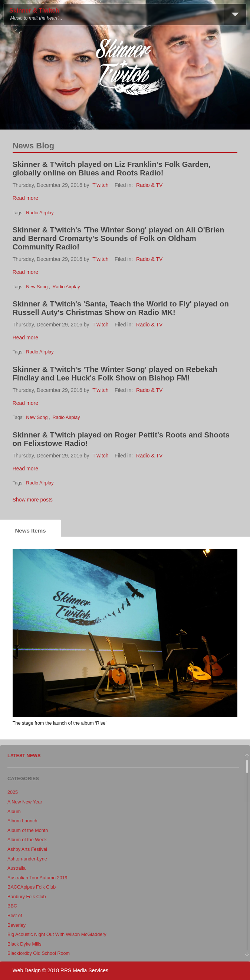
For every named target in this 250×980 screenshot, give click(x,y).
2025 (13, 792)
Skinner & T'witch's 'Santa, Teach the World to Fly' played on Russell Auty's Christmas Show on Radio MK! (121, 308)
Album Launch (22, 821)
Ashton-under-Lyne (27, 859)
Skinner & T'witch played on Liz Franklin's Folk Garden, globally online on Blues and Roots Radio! (112, 169)
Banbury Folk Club (27, 897)
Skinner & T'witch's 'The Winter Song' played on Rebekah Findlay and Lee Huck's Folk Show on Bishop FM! (115, 374)
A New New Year (25, 802)
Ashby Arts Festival (27, 849)
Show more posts (33, 500)
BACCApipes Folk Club (32, 887)
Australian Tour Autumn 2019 (37, 878)
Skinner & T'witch (34, 11)
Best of (15, 916)
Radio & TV (149, 185)
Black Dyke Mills (24, 944)
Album (14, 812)
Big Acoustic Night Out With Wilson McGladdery (57, 934)
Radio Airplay (40, 213)
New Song (37, 287)
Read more (25, 198)
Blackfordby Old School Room (39, 953)
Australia (17, 868)
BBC (12, 906)
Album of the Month (28, 830)
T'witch (100, 185)
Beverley (17, 925)
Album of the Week (27, 840)
